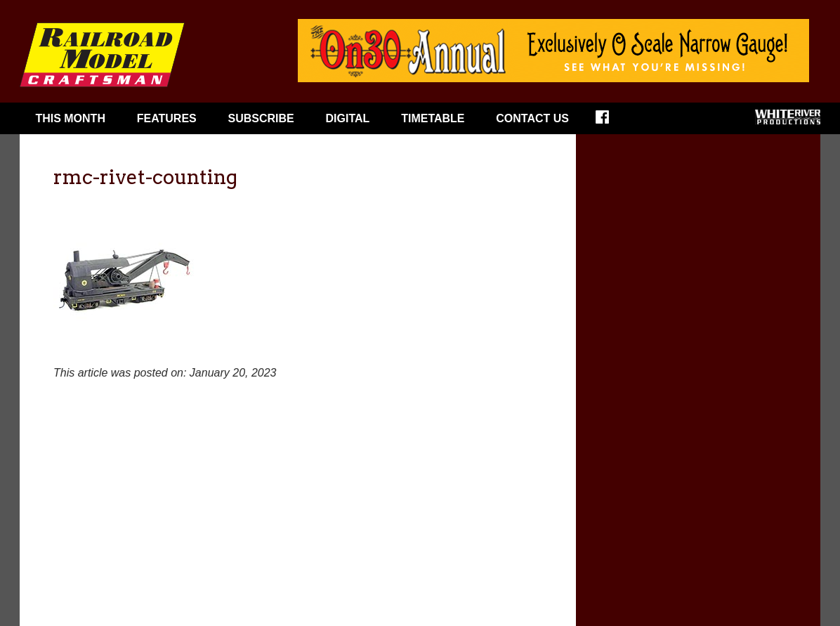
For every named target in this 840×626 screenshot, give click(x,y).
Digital (348, 118)
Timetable (433, 118)
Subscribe (261, 118)
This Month (70, 118)
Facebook (611, 122)
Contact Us (532, 118)
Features (167, 118)
